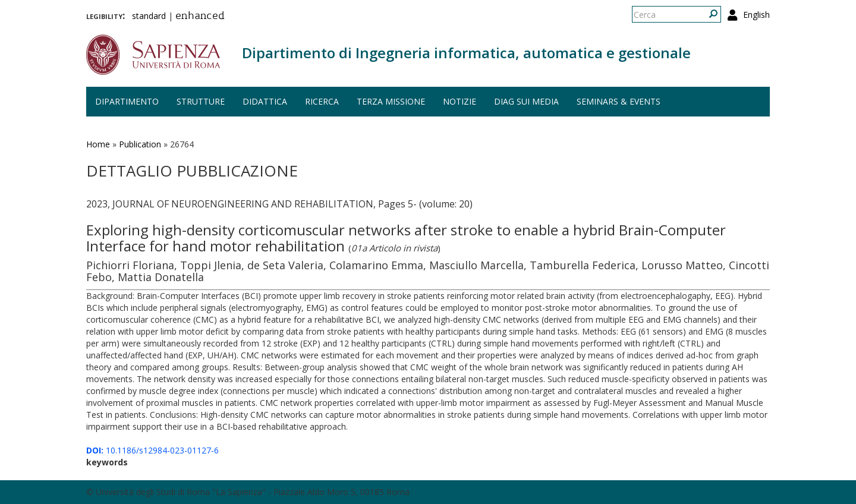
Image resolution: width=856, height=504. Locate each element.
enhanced (200, 17)
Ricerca (322, 101)
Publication (140, 144)
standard (149, 16)
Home (98, 144)
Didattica (265, 101)
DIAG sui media (526, 101)
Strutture (201, 101)
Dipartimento (127, 101)
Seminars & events (619, 101)
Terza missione (391, 101)
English (756, 15)
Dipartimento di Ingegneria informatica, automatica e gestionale (466, 53)
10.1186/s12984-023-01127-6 (152, 450)
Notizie (460, 101)
